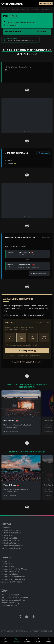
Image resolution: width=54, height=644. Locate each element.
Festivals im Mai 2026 (10, 538)
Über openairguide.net (10, 595)
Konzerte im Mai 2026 (10, 574)
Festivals (16, 10)
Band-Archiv (45, 10)
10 (10, 338)
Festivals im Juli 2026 (10, 543)
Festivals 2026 (7, 535)
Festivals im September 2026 (13, 546)
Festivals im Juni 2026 (10, 541)
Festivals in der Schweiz (11, 530)
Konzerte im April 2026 (10, 572)
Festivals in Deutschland (11, 533)
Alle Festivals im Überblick (12, 548)
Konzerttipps (6, 561)
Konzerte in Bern (8, 566)
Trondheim (12, 25)
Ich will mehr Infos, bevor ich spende (26, 362)
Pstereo (35, 10)
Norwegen (26, 10)
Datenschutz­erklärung (10, 603)
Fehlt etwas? (46, 238)
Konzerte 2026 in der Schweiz (13, 579)
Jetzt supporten (46, 4)
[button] (43, 32)
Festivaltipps (6, 528)
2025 (7, 70)
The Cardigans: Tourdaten (20, 237)
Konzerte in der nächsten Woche (14, 569)
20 (21, 338)
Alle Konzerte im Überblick (12, 582)
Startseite (6, 10)
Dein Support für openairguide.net (15, 597)
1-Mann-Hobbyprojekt (39, 306)
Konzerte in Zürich (9, 564)
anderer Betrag (44, 338)
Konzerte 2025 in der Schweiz (13, 577)
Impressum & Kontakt (10, 605)
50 (33, 338)
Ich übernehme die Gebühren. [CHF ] (23, 345)
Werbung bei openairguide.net (13, 600)
